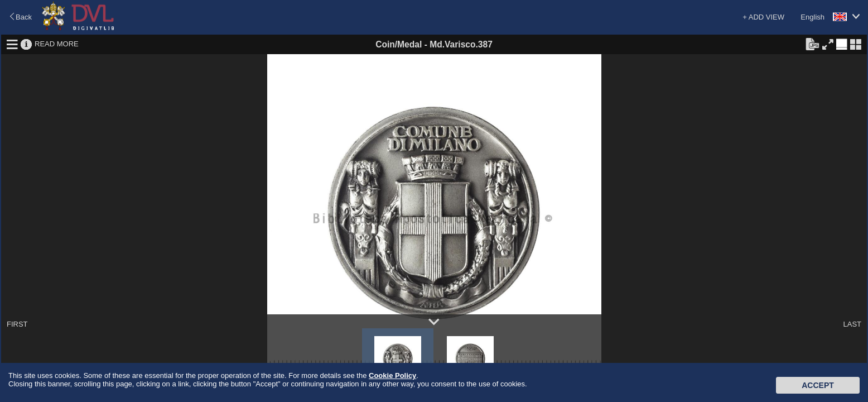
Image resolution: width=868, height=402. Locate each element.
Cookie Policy (392, 375)
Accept (818, 385)
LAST (852, 324)
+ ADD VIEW (763, 17)
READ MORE (57, 44)
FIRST (17, 324)
